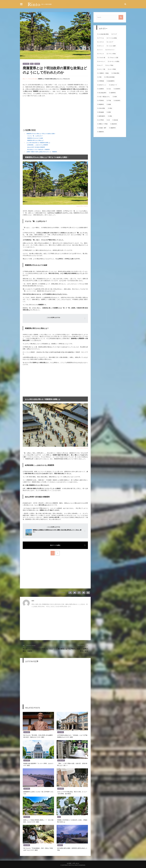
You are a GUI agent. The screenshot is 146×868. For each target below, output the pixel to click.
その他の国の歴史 (104, 34)
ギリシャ (101, 46)
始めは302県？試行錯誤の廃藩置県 (36, 147)
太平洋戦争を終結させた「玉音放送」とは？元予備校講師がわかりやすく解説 (72, 736)
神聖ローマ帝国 (103, 124)
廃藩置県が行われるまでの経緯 (35, 138)
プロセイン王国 (114, 58)
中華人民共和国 (110, 77)
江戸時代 (101, 120)
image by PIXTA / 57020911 (82, 206)
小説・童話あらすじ (104, 97)
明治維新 (37, 64)
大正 (110, 89)
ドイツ (101, 50)
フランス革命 (112, 54)
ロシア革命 (110, 65)
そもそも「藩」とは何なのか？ (35, 136)
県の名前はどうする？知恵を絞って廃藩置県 (38, 149)
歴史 (111, 116)
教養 (110, 104)
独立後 (116, 120)
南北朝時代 (111, 81)
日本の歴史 (26, 64)
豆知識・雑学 (103, 128)
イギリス (101, 42)
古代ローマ (114, 85)
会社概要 (69, 863)
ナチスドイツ (111, 50)
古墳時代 (101, 89)
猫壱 (33, 601)
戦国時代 (101, 104)
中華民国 (101, 81)
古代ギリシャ (103, 85)
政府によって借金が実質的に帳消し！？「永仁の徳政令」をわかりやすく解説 (38, 821)
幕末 (59, 817)
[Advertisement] (38, 113)
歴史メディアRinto (27, 79)
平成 (110, 101)
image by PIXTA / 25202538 (82, 448)
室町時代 (60, 845)
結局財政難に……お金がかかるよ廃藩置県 (38, 145)
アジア (115, 34)
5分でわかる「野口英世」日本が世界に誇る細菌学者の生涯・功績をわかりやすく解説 (38, 736)
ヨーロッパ (102, 61)
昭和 (110, 112)
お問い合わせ (76, 863)
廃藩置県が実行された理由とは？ (36, 140)
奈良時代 (118, 89)
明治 (32, 64)
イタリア (111, 42)
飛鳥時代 (101, 132)
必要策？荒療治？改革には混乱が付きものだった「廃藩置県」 (42, 152)
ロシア (101, 65)
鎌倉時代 (113, 128)
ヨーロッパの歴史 (114, 61)
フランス (101, 54)
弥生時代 (118, 101)
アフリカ (101, 38)
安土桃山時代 (61, 760)
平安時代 (101, 101)
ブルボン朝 (102, 58)
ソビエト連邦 (112, 46)
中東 (100, 77)
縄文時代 (114, 124)
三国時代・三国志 (104, 73)
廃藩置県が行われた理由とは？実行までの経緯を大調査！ (41, 134)
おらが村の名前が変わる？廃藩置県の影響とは (38, 143)
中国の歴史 (116, 73)
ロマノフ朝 (102, 69)
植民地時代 (102, 116)
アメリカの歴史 (113, 38)
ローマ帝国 (113, 69)
